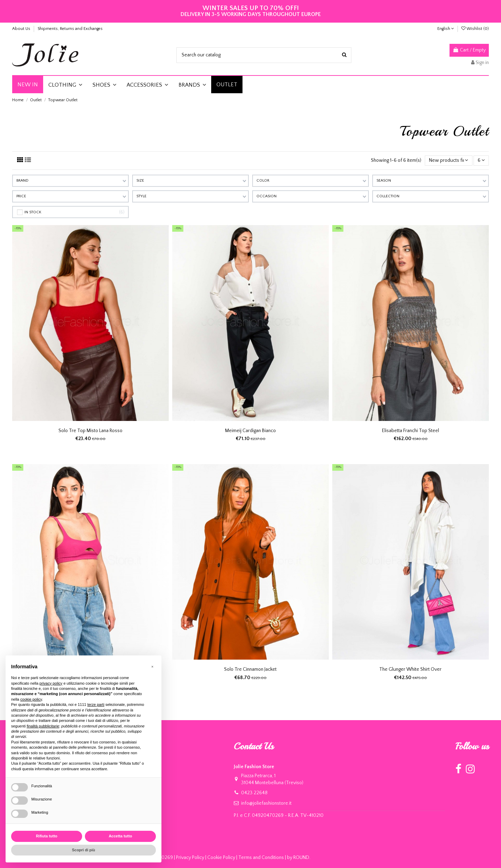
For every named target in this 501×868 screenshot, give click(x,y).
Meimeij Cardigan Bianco (250, 431)
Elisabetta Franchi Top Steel (411, 431)
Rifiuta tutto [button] (47, 836)
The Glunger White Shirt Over (410, 669)
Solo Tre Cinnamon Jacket (250, 669)
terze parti (96, 704)
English (446, 29)
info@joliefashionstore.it (266, 803)
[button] (65, 85)
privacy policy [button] (51, 683)
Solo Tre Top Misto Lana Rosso (90, 431)
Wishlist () (475, 29)
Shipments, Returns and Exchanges (70, 29)
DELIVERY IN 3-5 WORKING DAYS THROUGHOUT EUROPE (251, 11)
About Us (22, 29)
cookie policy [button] (31, 699)
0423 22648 (254, 793)
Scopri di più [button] (84, 850)
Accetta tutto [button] (120, 836)
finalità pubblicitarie (43, 726)
